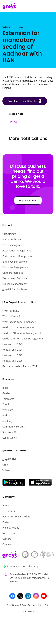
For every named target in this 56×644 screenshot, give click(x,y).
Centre (6, 27)
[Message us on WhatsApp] (28, 567)
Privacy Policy (44, 605)
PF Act (19, 27)
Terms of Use (28, 611)
